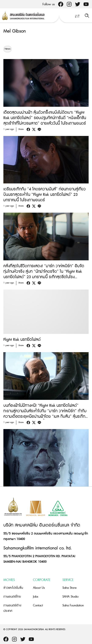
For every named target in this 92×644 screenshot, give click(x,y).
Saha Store (69, 588)
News (8, 49)
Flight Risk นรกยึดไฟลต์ (22, 340)
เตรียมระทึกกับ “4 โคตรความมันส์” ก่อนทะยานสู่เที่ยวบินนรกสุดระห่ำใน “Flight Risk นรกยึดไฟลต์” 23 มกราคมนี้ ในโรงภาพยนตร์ (45, 195)
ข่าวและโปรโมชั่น (13, 588)
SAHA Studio (70, 597)
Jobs (36, 597)
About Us (39, 588)
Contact (38, 605)
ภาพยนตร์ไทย (12, 597)
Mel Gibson (15, 31)
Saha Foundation (73, 605)
